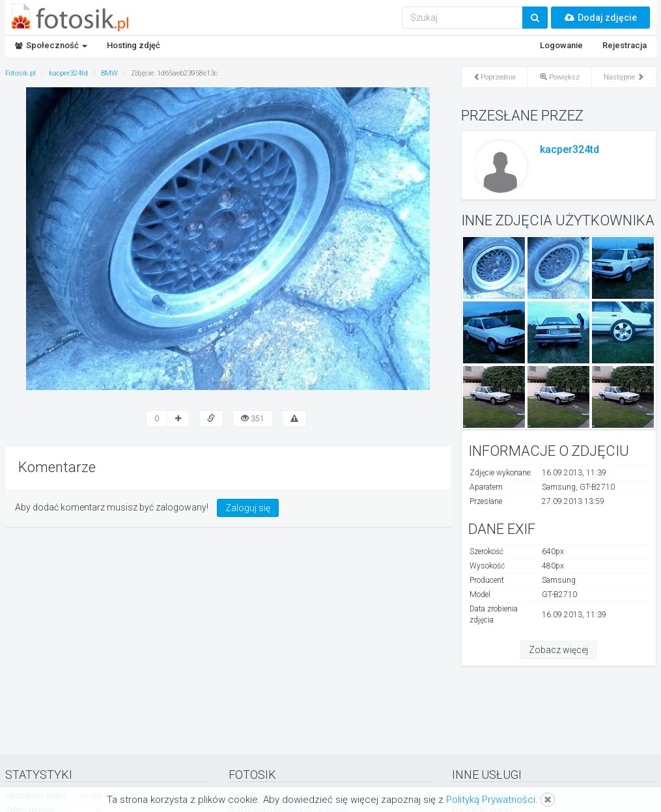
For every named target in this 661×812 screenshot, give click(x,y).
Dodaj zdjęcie (600, 18)
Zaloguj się (248, 508)
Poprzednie (495, 77)
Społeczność (51, 45)
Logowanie (561, 45)
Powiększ (560, 77)
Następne (624, 77)
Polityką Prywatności (491, 800)
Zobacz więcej (558, 650)
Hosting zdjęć (134, 45)
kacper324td (570, 149)
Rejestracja (625, 45)
